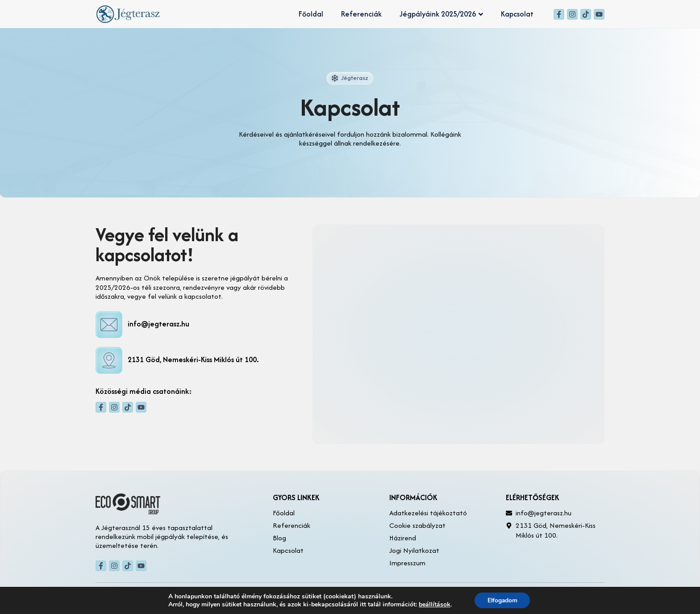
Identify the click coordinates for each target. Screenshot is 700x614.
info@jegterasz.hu (158, 324)
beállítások (433, 604)
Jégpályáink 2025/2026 (441, 14)
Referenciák (361, 14)
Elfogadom (502, 600)
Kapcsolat (517, 14)
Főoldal (311, 14)
